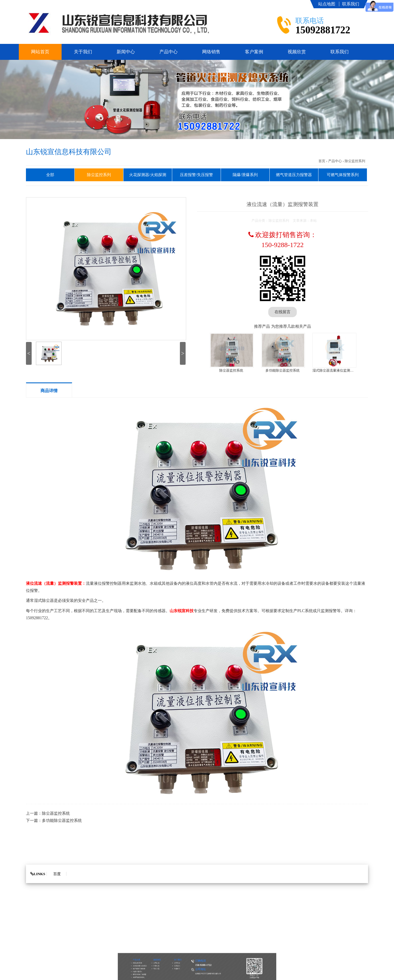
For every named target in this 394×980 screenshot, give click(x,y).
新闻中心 (126, 52)
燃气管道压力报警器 (294, 175)
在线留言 (283, 312)
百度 (57, 874)
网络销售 (211, 52)
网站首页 (40, 52)
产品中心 (168, 52)
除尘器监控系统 (231, 370)
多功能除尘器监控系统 (283, 370)
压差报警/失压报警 (196, 175)
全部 (50, 175)
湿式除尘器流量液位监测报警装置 (338, 370)
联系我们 (351, 4)
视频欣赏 (297, 52)
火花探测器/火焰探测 (148, 175)
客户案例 (254, 52)
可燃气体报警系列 (343, 175)
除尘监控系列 (355, 161)
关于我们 (83, 52)
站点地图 (327, 4)
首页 (322, 161)
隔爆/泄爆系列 (245, 175)
